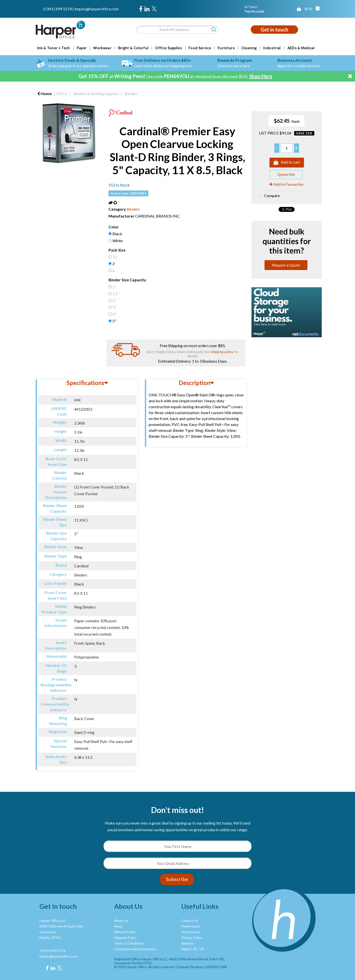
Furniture (226, 48)
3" (114, 307)
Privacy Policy (192, 938)
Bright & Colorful (133, 48)
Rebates (187, 943)
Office (62, 93)
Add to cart (287, 163)
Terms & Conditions (129, 943)
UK (202, 949)
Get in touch (274, 30)
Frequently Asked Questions (135, 949)
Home (44, 93)
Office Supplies (169, 48)
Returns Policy (125, 932)
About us (121, 921)
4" (114, 314)
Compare (268, 196)
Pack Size (117, 250)
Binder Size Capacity (127, 280)
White (118, 241)
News (118, 926)
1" (114, 287)
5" (114, 321)
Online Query (191, 926)
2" (114, 300)
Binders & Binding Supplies (96, 93)
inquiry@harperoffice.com (97, 9)
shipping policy (222, 352)
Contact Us (190, 921)
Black (117, 234)
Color (114, 227)
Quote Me (286, 174)
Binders (131, 93)
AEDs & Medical (301, 48)
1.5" (116, 294)
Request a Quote (286, 265)
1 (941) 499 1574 (57, 9)
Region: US (189, 949)
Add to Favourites (287, 184)
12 (115, 257)
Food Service (200, 48)
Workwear (102, 48)
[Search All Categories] (177, 30)
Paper (82, 48)
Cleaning (249, 48)
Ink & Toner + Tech (54, 48)
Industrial (272, 48)
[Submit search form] (214, 29)
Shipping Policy (125, 938)
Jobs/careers (191, 932)
